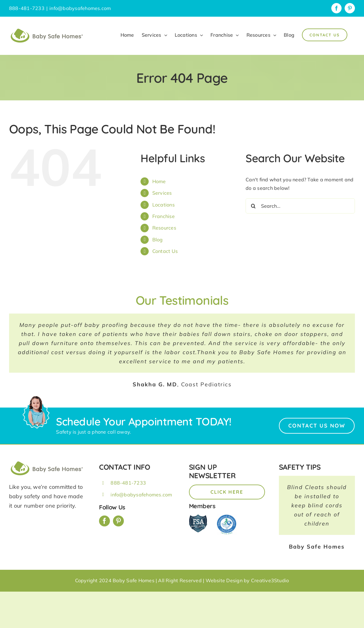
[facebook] (104, 521)
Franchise (164, 216)
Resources (164, 228)
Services (162, 193)
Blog (158, 240)
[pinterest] (118, 521)
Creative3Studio (270, 580)
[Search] (253, 206)
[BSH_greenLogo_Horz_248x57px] (47, 462)
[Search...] (300, 206)
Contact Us (165, 251)
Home (159, 181)
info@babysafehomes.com (80, 8)
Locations (164, 205)
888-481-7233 (128, 483)
